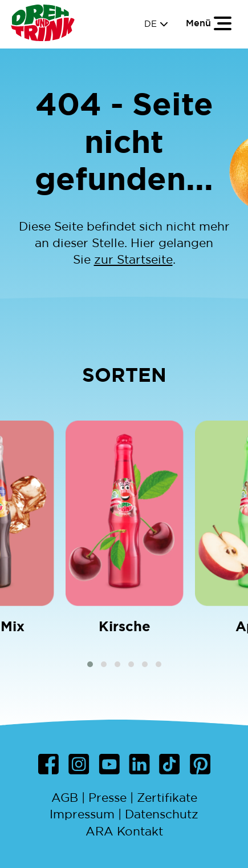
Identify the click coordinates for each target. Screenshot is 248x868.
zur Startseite (133, 259)
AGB (65, 798)
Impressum (82, 814)
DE (156, 24)
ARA (99, 831)
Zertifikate (167, 798)
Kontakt (140, 831)
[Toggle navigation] (210, 23)
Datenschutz (162, 814)
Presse (107, 798)
